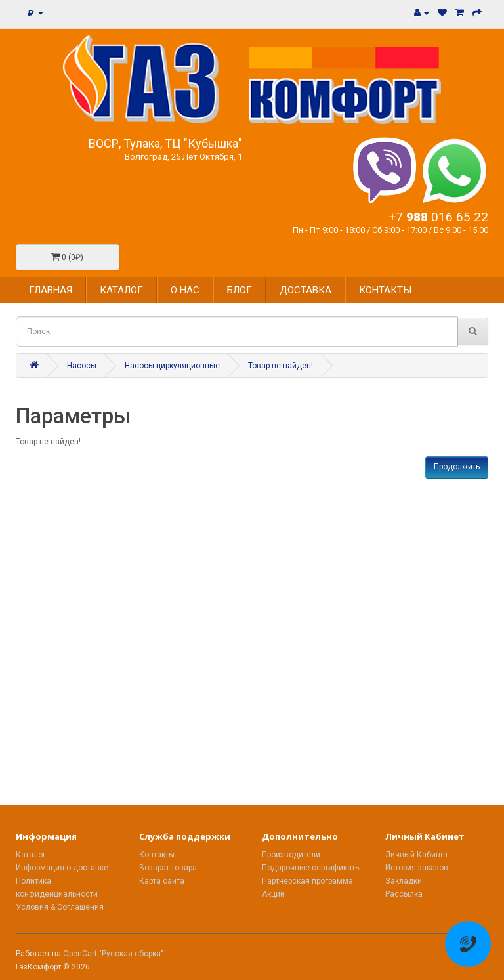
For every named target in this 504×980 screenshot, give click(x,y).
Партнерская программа (307, 881)
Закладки (404, 881)
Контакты (157, 855)
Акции (273, 894)
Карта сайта (162, 881)
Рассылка (404, 894)
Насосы (82, 366)
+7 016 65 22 (438, 217)
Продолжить (457, 467)
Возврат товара (168, 868)
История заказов (417, 868)
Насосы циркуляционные (172, 366)
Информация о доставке (62, 868)
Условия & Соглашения (60, 907)
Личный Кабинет (417, 855)
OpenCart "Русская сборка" (113, 954)
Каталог (31, 855)
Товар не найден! (281, 366)
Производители (291, 855)
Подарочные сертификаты (311, 868)
